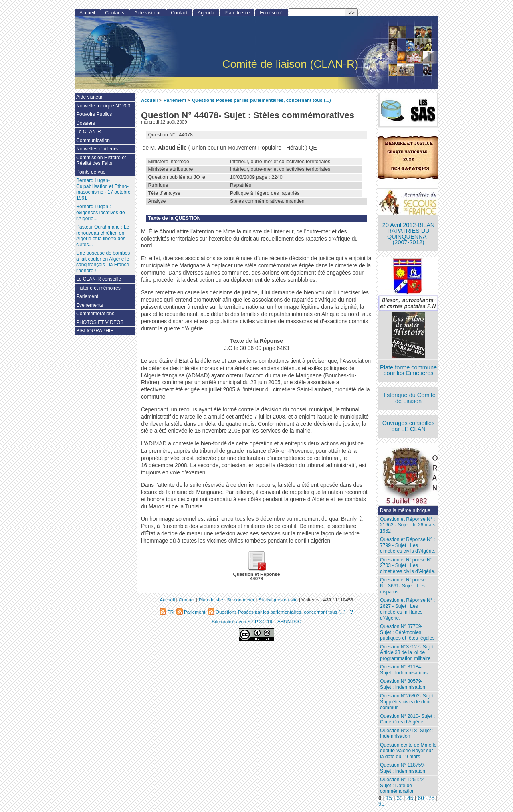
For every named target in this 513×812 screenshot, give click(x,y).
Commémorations (95, 314)
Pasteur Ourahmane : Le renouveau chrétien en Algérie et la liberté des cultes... (103, 236)
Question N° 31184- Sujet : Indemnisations (404, 670)
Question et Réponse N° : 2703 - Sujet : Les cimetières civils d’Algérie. (408, 566)
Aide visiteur (147, 13)
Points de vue (91, 172)
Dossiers (86, 123)
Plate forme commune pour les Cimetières (408, 370)
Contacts (115, 13)
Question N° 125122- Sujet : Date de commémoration (403, 785)
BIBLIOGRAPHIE (95, 331)
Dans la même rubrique (405, 510)
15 (389, 798)
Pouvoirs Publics (94, 114)
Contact (179, 13)
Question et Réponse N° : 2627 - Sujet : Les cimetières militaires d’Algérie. (407, 609)
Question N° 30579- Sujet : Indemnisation (403, 684)
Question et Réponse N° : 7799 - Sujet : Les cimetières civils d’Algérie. (408, 545)
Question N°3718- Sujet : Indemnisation (407, 734)
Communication (93, 140)
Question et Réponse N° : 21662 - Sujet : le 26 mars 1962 (408, 525)
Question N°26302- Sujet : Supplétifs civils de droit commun (408, 702)
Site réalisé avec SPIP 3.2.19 (242, 621)
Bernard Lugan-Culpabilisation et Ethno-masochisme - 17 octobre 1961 (103, 189)
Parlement (175, 100)
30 (399, 798)
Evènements (90, 305)
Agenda (206, 13)
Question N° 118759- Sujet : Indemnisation (403, 768)
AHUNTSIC (289, 621)
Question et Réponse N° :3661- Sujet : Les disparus (403, 586)
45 (410, 798)
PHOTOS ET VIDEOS (100, 322)
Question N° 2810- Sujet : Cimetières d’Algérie (407, 719)
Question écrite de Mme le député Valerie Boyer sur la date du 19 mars (408, 751)
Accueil (149, 100)
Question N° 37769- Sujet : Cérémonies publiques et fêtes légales (407, 632)
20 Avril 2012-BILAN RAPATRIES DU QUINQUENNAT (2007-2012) (408, 234)
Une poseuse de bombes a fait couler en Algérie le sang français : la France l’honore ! (103, 262)
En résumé (271, 13)
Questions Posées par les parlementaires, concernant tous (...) (262, 100)
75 (431, 798)
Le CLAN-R (89, 132)
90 (381, 804)
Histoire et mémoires (98, 288)
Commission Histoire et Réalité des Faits (101, 161)
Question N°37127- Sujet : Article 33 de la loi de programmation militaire (408, 653)
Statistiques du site (278, 600)
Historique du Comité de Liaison (408, 398)
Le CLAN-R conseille (99, 279)
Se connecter (241, 600)
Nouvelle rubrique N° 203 (103, 106)
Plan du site (237, 13)
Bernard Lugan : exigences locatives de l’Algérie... (101, 212)
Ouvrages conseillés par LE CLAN (409, 426)
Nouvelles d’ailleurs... (99, 149)
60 (421, 798)
